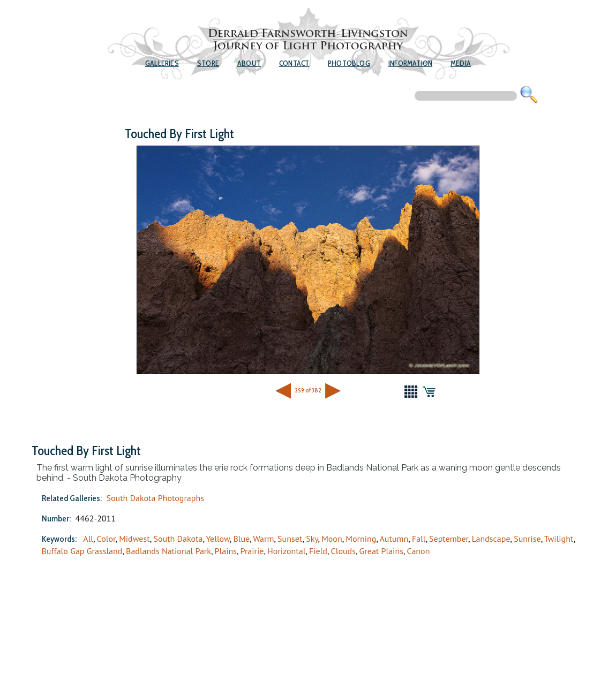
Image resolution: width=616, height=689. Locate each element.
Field (318, 551)
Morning (361, 539)
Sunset (290, 539)
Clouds (343, 551)
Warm (264, 539)
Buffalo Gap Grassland (82, 551)
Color (106, 539)
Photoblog (349, 63)
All (88, 539)
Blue (241, 539)
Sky (312, 539)
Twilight (559, 539)
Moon (332, 539)
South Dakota (178, 539)
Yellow (218, 539)
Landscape (491, 539)
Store (208, 63)
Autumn (394, 539)
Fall (419, 539)
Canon (419, 551)
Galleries (162, 63)
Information (410, 63)
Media (461, 63)
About (249, 63)
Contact (294, 63)
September (449, 539)
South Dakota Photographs (155, 498)
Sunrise (527, 539)
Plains (226, 551)
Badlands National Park (168, 551)
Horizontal (286, 551)
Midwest (134, 539)
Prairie (252, 551)
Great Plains (381, 551)
